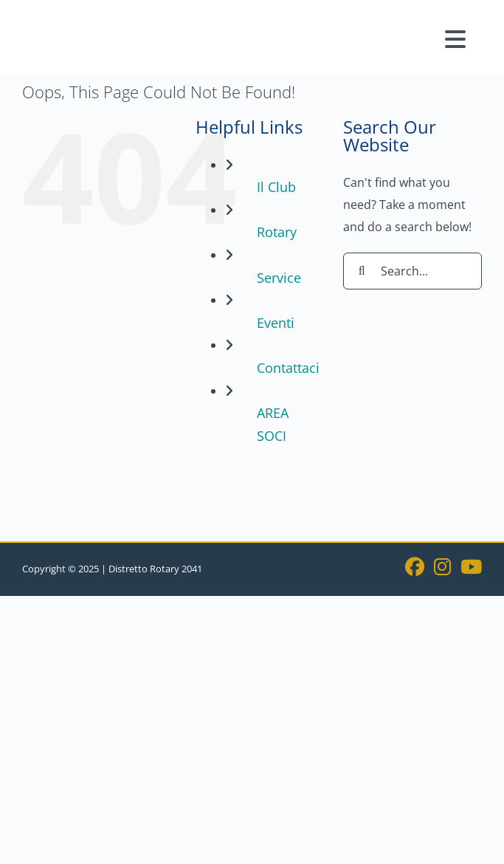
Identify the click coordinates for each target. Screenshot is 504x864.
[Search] (362, 271)
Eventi (276, 323)
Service (279, 278)
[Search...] (412, 271)
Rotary (277, 232)
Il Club (276, 187)
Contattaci (288, 368)
